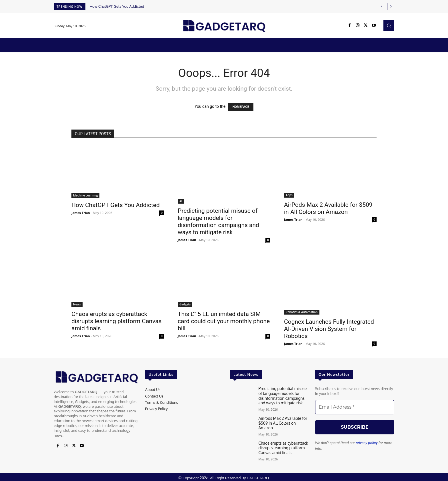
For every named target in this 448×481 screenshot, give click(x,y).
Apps (289, 195)
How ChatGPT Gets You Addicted (117, 6)
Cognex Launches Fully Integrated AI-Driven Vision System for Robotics (329, 329)
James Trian (81, 213)
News (77, 304)
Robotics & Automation (302, 312)
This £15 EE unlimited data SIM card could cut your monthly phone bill (224, 321)
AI (181, 201)
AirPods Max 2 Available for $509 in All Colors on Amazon (328, 208)
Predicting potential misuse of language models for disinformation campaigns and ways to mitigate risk (218, 221)
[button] (389, 25)
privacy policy (367, 443)
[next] (391, 6)
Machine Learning (85, 195)
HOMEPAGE (241, 107)
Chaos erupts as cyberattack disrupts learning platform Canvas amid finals (116, 321)
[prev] (382, 6)
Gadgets (185, 304)
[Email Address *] (355, 407)
